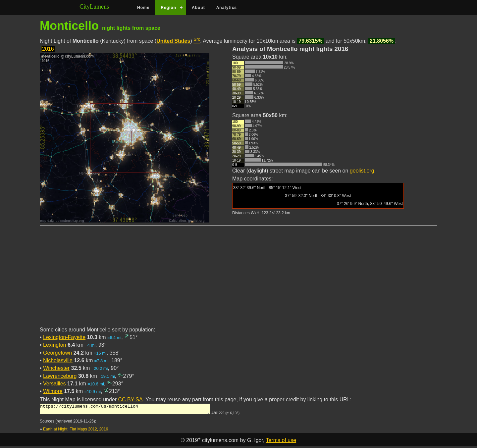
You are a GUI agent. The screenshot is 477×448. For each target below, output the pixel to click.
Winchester (56, 368)
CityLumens (94, 7)
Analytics (227, 8)
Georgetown (57, 353)
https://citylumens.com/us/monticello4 (125, 410)
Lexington (54, 345)
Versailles (54, 384)
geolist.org (362, 171)
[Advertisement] (238, 280)
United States (173, 41)
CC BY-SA (131, 399)
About (198, 8)
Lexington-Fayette (64, 337)
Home (143, 8)
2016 (48, 49)
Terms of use (281, 442)
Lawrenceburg (60, 376)
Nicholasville (58, 360)
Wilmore (53, 391)
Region (168, 8)
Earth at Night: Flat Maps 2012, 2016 (76, 431)
